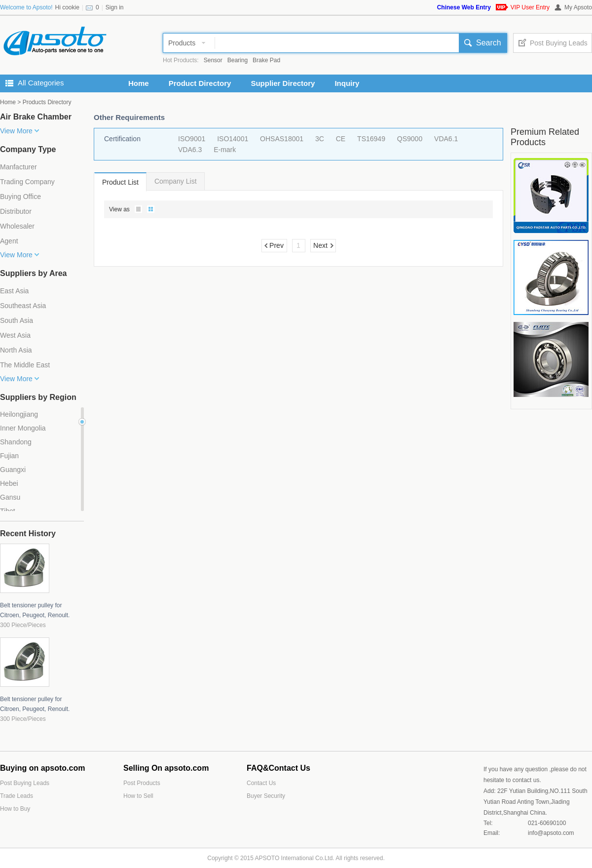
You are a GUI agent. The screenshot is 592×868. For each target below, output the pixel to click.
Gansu (10, 497)
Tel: (488, 823)
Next (320, 245)
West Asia (15, 335)
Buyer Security (266, 796)
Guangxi (13, 470)
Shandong (16, 442)
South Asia (17, 320)
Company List (176, 181)
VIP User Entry (530, 7)
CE (341, 139)
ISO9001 (192, 139)
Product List (120, 182)
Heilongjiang (19, 414)
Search (489, 43)
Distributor (16, 211)
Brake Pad (266, 60)
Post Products (142, 783)
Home (139, 83)
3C (320, 139)
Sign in (115, 7)
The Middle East (25, 365)
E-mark (225, 150)
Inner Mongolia (23, 428)
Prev (277, 245)
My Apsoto (578, 7)
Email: (492, 833)
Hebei (9, 483)
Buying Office (20, 197)
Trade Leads (17, 796)
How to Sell (138, 796)
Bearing (238, 60)
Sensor (213, 60)
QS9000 (410, 139)
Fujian (9, 456)
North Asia (16, 350)
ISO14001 (233, 139)
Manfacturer (18, 167)
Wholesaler (17, 226)
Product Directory (200, 83)
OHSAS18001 (282, 139)
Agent (9, 241)
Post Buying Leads (559, 43)
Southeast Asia (23, 306)
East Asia (14, 291)
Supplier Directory (283, 83)
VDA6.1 (446, 139)
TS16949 (371, 139)
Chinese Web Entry (464, 7)
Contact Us (261, 783)
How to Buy (15, 809)
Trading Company (27, 182)
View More (16, 131)
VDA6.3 (190, 150)
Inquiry (347, 83)
